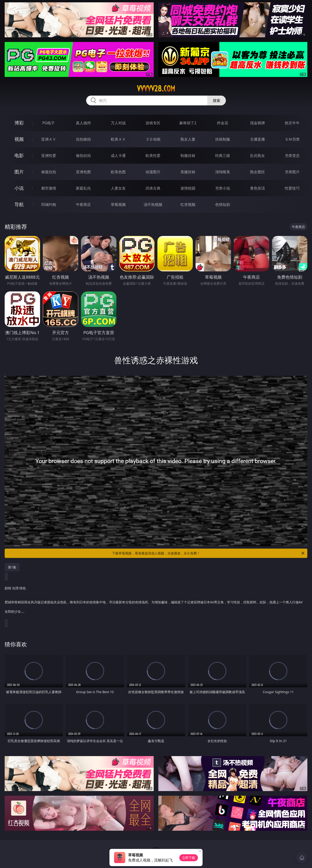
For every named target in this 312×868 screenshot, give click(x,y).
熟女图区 (258, 172)
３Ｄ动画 (153, 139)
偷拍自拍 (83, 156)
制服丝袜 (188, 156)
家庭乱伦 (83, 188)
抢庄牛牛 (292, 123)
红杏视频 (188, 204)
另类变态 (292, 156)
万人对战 (118, 123)
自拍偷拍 (83, 139)
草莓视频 (118, 204)
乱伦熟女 (258, 156)
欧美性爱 (153, 156)
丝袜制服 (223, 139)
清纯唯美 (223, 172)
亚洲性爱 (49, 156)
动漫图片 (153, 172)
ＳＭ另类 (292, 139)
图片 (19, 172)
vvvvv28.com (156, 89)
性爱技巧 (292, 188)
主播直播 (258, 139)
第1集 (12, 567)
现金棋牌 (258, 123)
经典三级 (223, 156)
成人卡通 (118, 156)
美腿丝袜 (188, 172)
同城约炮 (49, 204)
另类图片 (292, 172)
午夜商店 (83, 204)
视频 (19, 139)
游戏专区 (153, 123)
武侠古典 (153, 188)
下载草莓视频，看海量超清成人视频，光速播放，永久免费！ (209, 553)
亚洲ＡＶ (49, 139)
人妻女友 (118, 188)
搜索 (217, 100)
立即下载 (189, 858)
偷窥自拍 (49, 172)
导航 (19, 204)
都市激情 (49, 188)
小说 (19, 188)
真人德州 (83, 123)
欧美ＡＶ (118, 139)
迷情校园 (188, 188)
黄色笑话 (258, 188)
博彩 (19, 123)
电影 (19, 155)
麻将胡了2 (188, 123)
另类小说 (223, 188)
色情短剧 (223, 204)
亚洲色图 (83, 172)
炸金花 (223, 123)
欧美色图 (118, 172)
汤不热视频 (153, 204)
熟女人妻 (188, 139)
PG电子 (49, 123)
